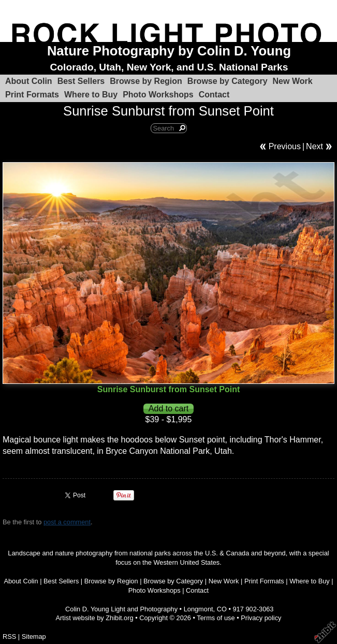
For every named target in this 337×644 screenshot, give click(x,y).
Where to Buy (91, 95)
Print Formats (32, 95)
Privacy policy (261, 618)
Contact (214, 95)
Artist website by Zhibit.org (95, 618)
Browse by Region (146, 81)
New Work (293, 81)
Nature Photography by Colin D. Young (169, 51)
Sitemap (34, 636)
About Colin (29, 81)
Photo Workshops (158, 95)
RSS (9, 636)
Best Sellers (81, 81)
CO (222, 609)
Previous (285, 146)
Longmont (199, 609)
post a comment (67, 522)
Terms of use (216, 618)
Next (314, 146)
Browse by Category (228, 81)
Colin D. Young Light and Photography (121, 609)
